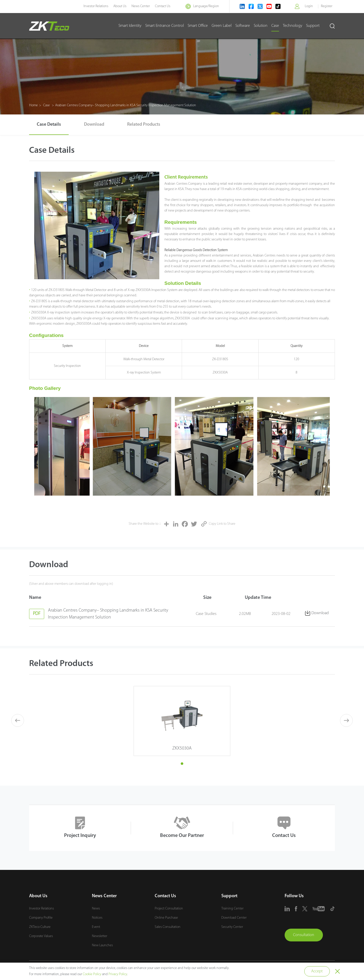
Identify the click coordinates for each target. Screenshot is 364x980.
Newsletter (100, 936)
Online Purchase (166, 918)
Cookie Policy (92, 974)
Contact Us (163, 6)
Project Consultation (169, 909)
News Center (141, 6)
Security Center (232, 927)
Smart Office (198, 26)
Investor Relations (96, 6)
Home (33, 105)
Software (243, 26)
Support (313, 26)
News (96, 909)
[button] (182, 764)
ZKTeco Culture (40, 927)
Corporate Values (41, 936)
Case (275, 26)
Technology (293, 26)
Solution (261, 26)
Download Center (234, 918)
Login (309, 6)
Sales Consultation (168, 927)
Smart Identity (130, 26)
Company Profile (41, 918)
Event (96, 927)
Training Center (232, 909)
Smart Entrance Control (165, 26)
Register (327, 6)
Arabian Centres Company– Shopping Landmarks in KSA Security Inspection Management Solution (126, 105)
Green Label (222, 26)
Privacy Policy (118, 974)
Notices (97, 918)
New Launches (102, 945)
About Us (120, 6)
